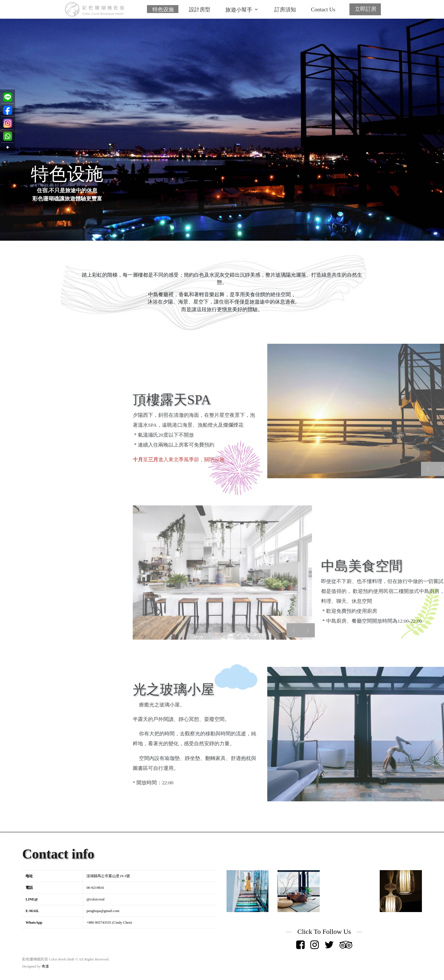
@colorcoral (95, 899)
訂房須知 (285, 9)
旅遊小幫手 (239, 10)
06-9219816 (95, 888)
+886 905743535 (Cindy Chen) (109, 923)
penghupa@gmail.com (103, 911)
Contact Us (323, 9)
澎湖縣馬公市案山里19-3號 (108, 876)
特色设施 (163, 9)
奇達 (45, 966)
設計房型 (200, 9)
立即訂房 (366, 9)
